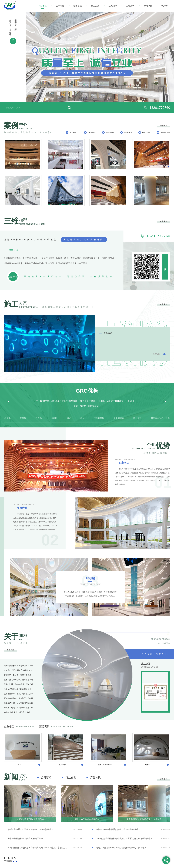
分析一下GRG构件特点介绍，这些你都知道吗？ (118, 829)
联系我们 (165, 6)
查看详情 (156, 354)
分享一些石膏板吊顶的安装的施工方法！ (26, 839)
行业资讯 (71, 778)
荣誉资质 (78, 6)
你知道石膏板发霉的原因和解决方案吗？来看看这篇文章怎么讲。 (38, 848)
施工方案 (95, 6)
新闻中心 (148, 6)
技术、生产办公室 (105, 765)
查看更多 (164, 126)
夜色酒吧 (108, 333)
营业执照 (146, 664)
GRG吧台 (92, 133)
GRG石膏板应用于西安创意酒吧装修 (30, 819)
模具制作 (62, 765)
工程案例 (130, 6)
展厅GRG (74, 133)
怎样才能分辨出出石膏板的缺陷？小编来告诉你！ (31, 829)
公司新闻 (46, 778)
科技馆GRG (165, 133)
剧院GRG (110, 133)
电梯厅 (148, 765)
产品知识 (95, 778)
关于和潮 (60, 6)
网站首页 (43, 6)
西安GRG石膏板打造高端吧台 (87, 819)
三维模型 (113, 6)
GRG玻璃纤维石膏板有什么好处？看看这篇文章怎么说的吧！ (124, 839)
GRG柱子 (146, 133)
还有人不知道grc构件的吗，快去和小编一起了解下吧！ (121, 848)
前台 (19, 765)
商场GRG (128, 133)
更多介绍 (13, 277)
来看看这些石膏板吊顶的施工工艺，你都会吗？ (144, 819)
